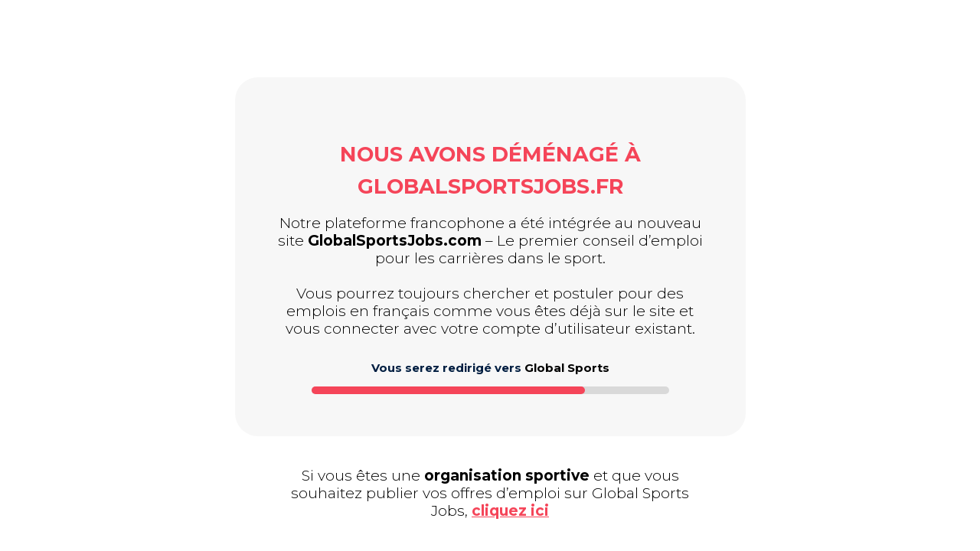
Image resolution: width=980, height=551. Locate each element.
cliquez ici (510, 511)
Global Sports (567, 368)
